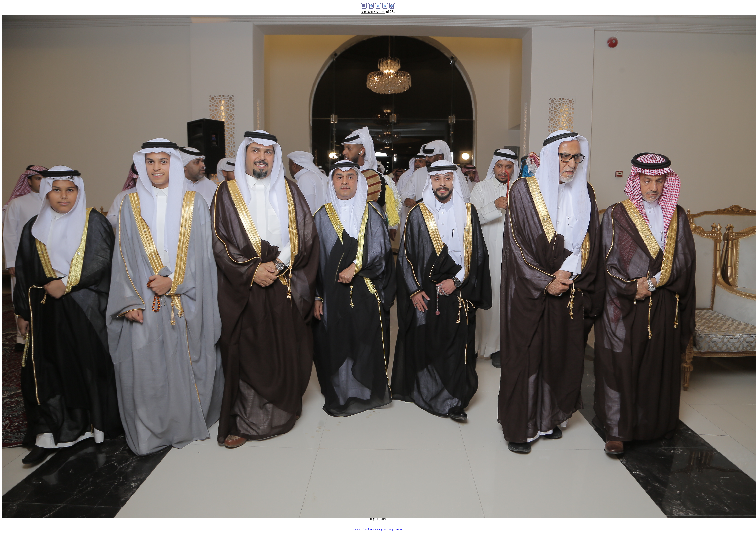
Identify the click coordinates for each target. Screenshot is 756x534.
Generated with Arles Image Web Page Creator (378, 529)
